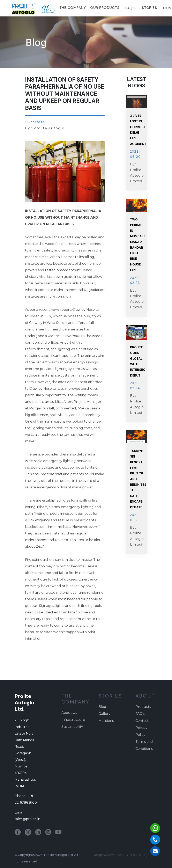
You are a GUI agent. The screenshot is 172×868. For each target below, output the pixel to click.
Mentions (106, 721)
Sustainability (72, 727)
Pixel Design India (144, 855)
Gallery (104, 714)
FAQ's (131, 8)
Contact (142, 721)
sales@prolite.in (27, 819)
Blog (102, 707)
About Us (69, 713)
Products (143, 707)
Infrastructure (73, 720)
